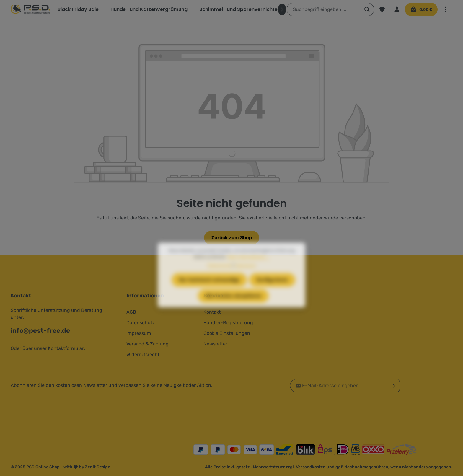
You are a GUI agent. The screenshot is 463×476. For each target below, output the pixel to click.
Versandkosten (311, 467)
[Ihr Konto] (397, 9)
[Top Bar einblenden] (446, 9)
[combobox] (324, 9)
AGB (131, 312)
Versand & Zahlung (147, 344)
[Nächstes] (282, 9)
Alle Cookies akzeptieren (233, 306)
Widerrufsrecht (143, 354)
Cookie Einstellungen (227, 333)
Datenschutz (141, 323)
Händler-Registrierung (228, 323)
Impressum (139, 333)
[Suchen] (367, 9)
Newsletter (215, 344)
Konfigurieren (272, 290)
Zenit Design (98, 467)
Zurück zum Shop (232, 238)
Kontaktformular (66, 348)
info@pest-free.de (40, 331)
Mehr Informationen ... (248, 267)
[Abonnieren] (394, 386)
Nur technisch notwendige (209, 290)
